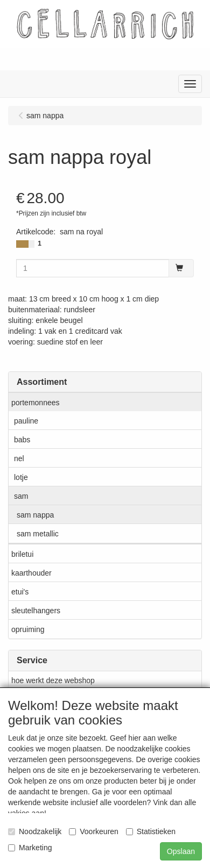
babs (22, 440)
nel (19, 458)
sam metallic (38, 534)
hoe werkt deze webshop (53, 680)
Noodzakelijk (35, 831)
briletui (22, 554)
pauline (26, 421)
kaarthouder (31, 573)
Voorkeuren (94, 831)
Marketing (30, 848)
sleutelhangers (36, 611)
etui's (20, 592)
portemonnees (36, 403)
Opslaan (181, 851)
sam (21, 496)
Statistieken (151, 831)
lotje (21, 477)
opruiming (28, 629)
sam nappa (35, 515)
